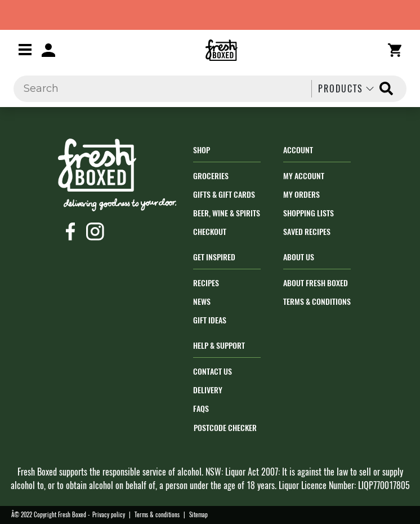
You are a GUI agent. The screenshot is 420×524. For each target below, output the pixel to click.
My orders (301, 195)
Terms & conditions (157, 515)
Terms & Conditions (317, 302)
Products (347, 89)
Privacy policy (109, 515)
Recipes (206, 283)
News (202, 302)
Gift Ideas (210, 320)
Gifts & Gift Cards (224, 195)
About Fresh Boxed (316, 283)
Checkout (210, 232)
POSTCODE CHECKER (225, 428)
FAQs (201, 409)
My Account (304, 176)
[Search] (159, 89)
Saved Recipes (307, 232)
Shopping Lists (309, 213)
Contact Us (213, 372)
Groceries (211, 176)
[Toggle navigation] (25, 49)
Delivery (208, 390)
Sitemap (198, 515)
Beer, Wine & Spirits (227, 213)
